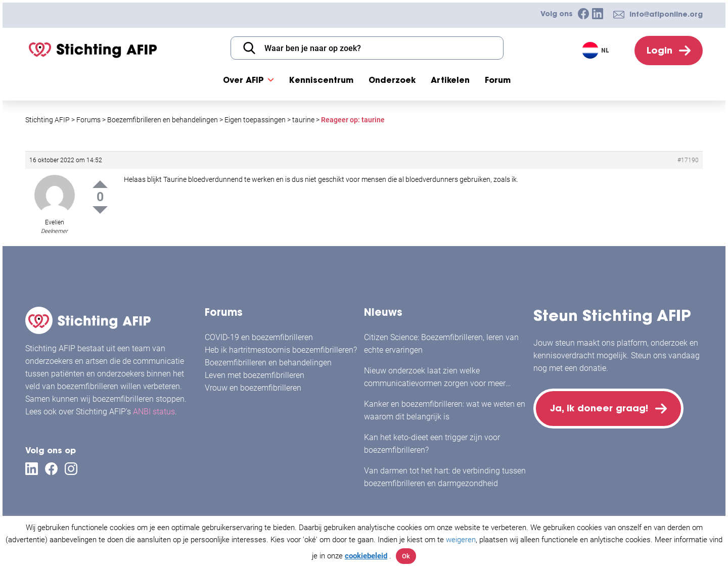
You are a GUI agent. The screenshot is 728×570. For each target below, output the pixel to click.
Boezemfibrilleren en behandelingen (268, 363)
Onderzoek (392, 80)
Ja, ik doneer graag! (599, 408)
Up (100, 184)
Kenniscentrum (321, 80)
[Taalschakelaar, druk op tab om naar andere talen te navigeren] (597, 50)
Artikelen (450, 80)
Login (659, 50)
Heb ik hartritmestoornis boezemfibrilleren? (281, 350)
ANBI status (154, 412)
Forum (498, 80)
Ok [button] (406, 556)
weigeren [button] (461, 540)
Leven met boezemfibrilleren (255, 375)
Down (100, 210)
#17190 (688, 160)
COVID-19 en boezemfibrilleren (259, 337)
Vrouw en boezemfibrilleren (253, 388)
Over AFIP (243, 80)
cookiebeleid (366, 556)
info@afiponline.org (666, 14)
